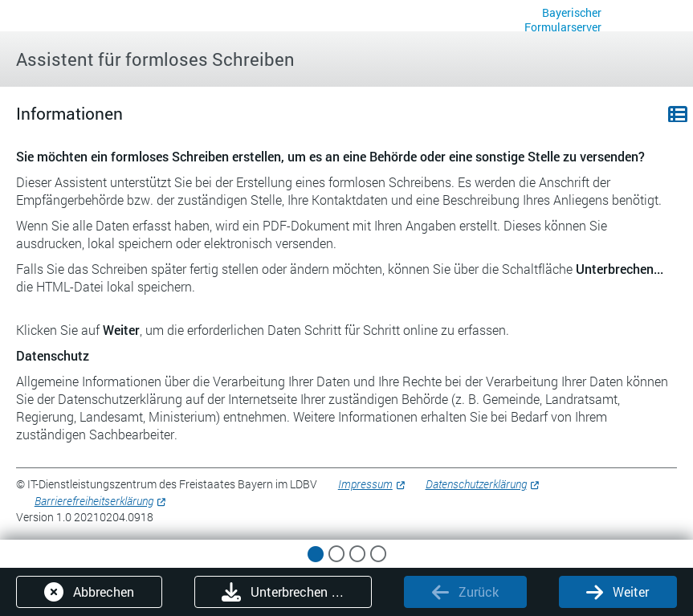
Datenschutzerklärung (476, 484)
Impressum (365, 484)
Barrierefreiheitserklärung (94, 501)
